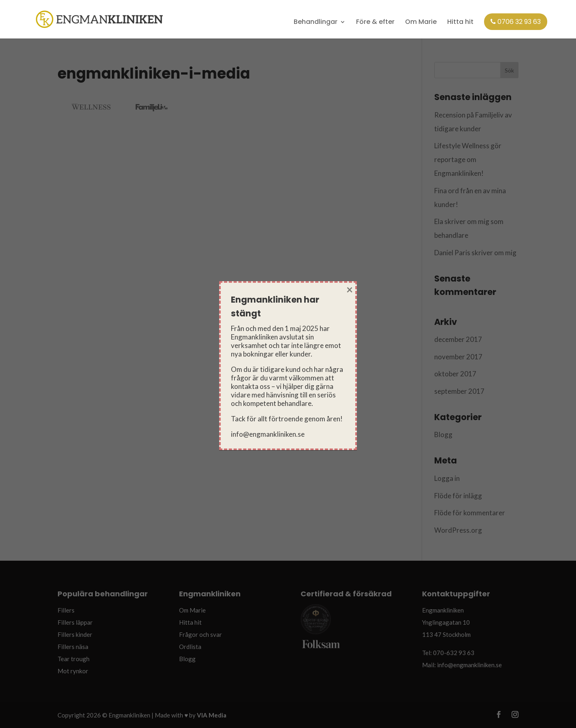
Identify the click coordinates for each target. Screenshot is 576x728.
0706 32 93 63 (516, 22)
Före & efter (375, 22)
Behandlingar (316, 22)
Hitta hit (460, 22)
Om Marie (421, 22)
